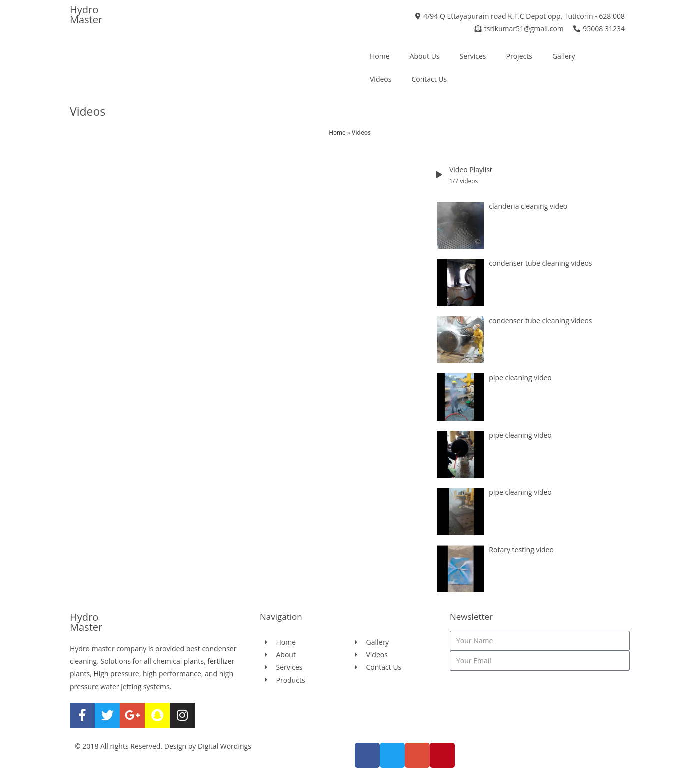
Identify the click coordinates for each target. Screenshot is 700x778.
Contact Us (429, 79)
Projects (519, 56)
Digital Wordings (225, 746)
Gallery (564, 56)
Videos (381, 79)
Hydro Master (86, 15)
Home (380, 56)
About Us (425, 56)
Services (473, 56)
